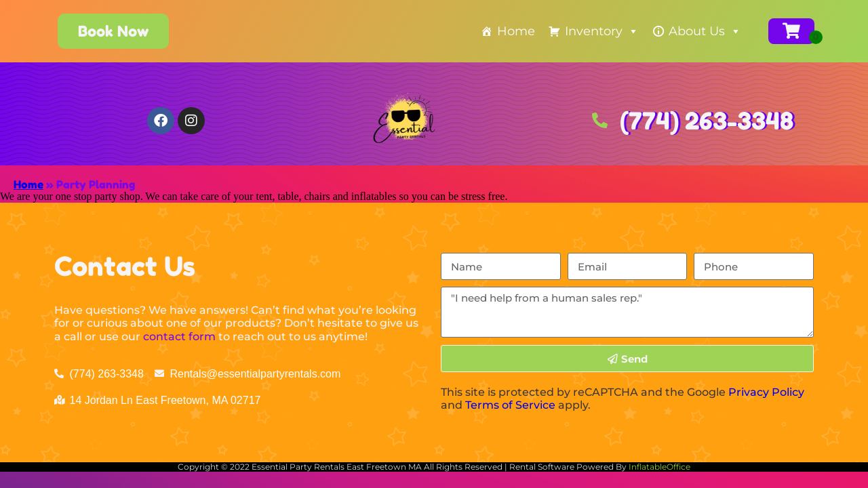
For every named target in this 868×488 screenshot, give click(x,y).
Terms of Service (510, 405)
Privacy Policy (766, 392)
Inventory (602, 31)
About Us (705, 31)
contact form (179, 337)
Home (516, 31)
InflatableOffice (659, 467)
